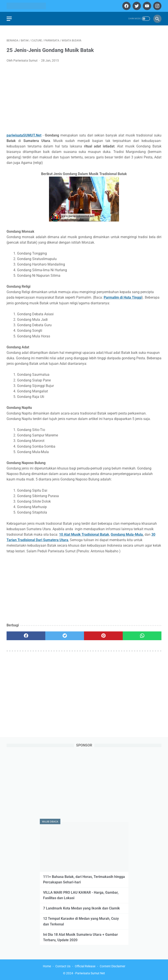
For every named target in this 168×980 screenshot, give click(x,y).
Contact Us (63, 966)
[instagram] (157, 6)
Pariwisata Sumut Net (90, 973)
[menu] (9, 19)
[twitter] (136, 6)
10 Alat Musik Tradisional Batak (84, 534)
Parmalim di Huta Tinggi (123, 297)
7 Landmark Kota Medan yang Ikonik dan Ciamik (81, 908)
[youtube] (146, 6)
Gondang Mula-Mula (127, 534)
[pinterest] (103, 636)
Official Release (85, 966)
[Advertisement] (84, 99)
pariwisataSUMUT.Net (24, 135)
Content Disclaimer (113, 966)
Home (47, 966)
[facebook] (126, 6)
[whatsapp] (142, 636)
